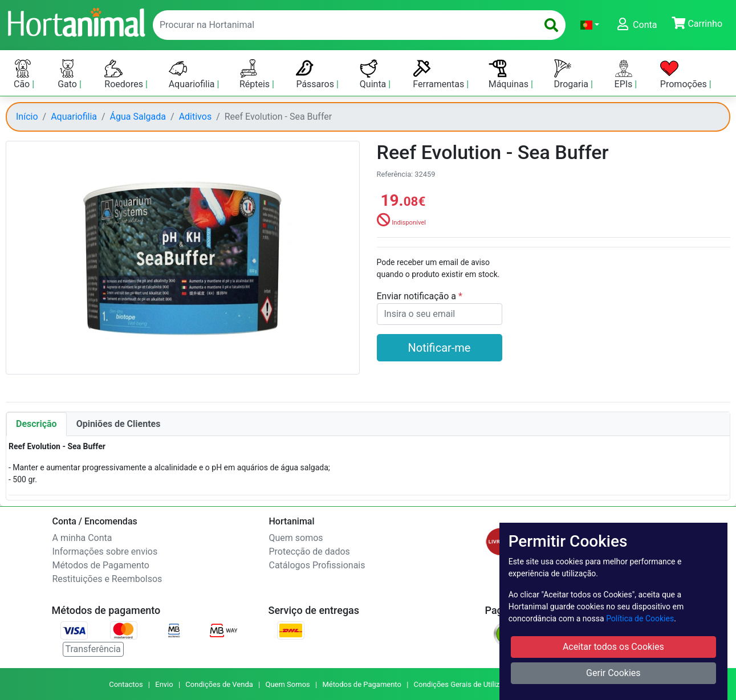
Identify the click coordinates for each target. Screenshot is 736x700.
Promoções (685, 74)
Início (27, 117)
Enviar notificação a (418, 296)
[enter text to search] (343, 25)
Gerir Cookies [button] (613, 673)
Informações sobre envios (105, 552)
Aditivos (196, 117)
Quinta (374, 74)
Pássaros (316, 74)
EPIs (625, 74)
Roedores (125, 74)
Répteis (256, 74)
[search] (551, 25)
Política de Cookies (640, 618)
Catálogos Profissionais (317, 565)
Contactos (126, 684)
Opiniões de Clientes (119, 424)
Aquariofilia (193, 74)
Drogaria (572, 74)
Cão (23, 74)
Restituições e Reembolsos (107, 579)
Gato (68, 74)
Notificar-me (440, 348)
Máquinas (510, 74)
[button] (590, 25)
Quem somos (296, 538)
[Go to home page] (76, 21)
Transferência (93, 649)
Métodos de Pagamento (101, 565)
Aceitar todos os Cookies (613, 647)
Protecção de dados (310, 552)
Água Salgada (138, 117)
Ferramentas (440, 74)
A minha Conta (82, 538)
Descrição (36, 424)
